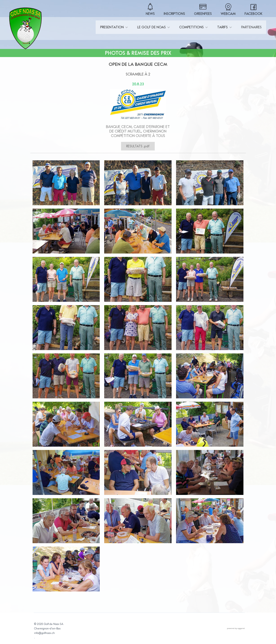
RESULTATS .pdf (138, 146)
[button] (114, 27)
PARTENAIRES (251, 27)
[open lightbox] (66, 184)
